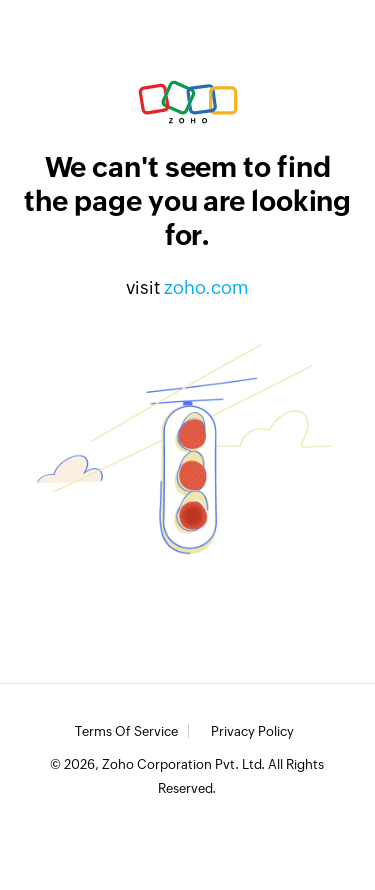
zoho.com (206, 287)
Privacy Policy (252, 732)
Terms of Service (126, 732)
